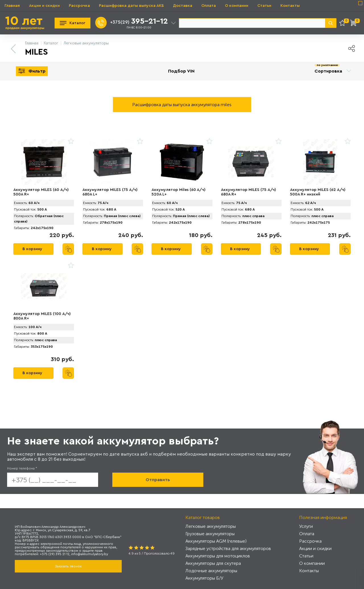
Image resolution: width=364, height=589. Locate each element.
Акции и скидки (44, 6)
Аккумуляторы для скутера (213, 563)
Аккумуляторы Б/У (204, 578)
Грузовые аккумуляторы (210, 534)
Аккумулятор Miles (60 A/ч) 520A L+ (179, 192)
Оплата (209, 6)
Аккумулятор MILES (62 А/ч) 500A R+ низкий (318, 192)
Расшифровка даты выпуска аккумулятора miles (182, 105)
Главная (12, 6)
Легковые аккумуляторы (211, 526)
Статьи (264, 6)
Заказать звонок (68, 566)
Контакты (290, 6)
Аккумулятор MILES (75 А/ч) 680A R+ (249, 192)
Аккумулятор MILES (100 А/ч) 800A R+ (42, 316)
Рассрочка (79, 6)
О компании (237, 6)
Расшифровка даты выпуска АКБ (131, 6)
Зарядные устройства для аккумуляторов (228, 548)
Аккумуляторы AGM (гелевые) (216, 541)
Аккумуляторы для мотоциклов (218, 556)
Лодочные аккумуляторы (211, 571)
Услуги (306, 526)
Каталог (73, 23)
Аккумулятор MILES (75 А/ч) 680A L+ (110, 192)
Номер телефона (22, 468)
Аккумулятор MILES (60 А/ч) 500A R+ (41, 192)
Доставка (183, 6)
